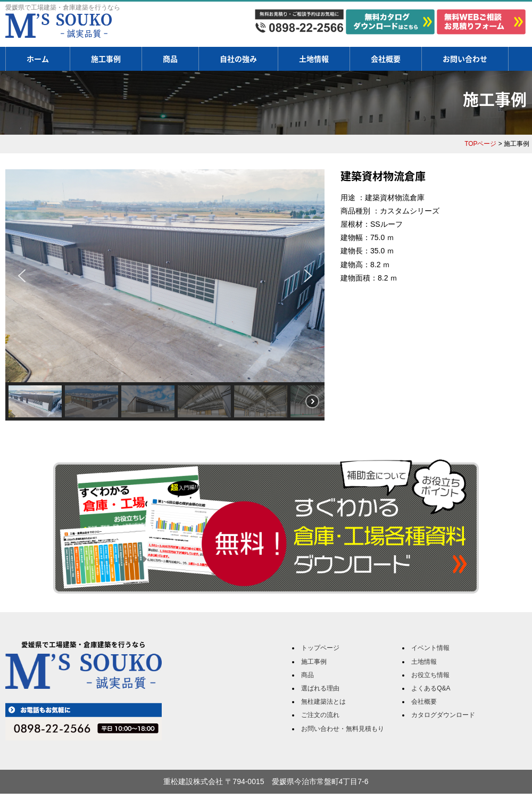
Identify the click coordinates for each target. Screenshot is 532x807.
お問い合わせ (465, 59)
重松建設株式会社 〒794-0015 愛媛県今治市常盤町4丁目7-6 (266, 781)
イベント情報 (430, 648)
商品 (170, 59)
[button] (22, 276)
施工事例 (106, 59)
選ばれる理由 (320, 688)
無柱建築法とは (323, 702)
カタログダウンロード (443, 715)
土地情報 (314, 59)
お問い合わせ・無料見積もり (343, 729)
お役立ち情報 (430, 675)
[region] (165, 295)
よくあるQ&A (431, 688)
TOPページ (480, 144)
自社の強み (238, 59)
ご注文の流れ (320, 715)
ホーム (38, 59)
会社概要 (386, 59)
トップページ (320, 648)
